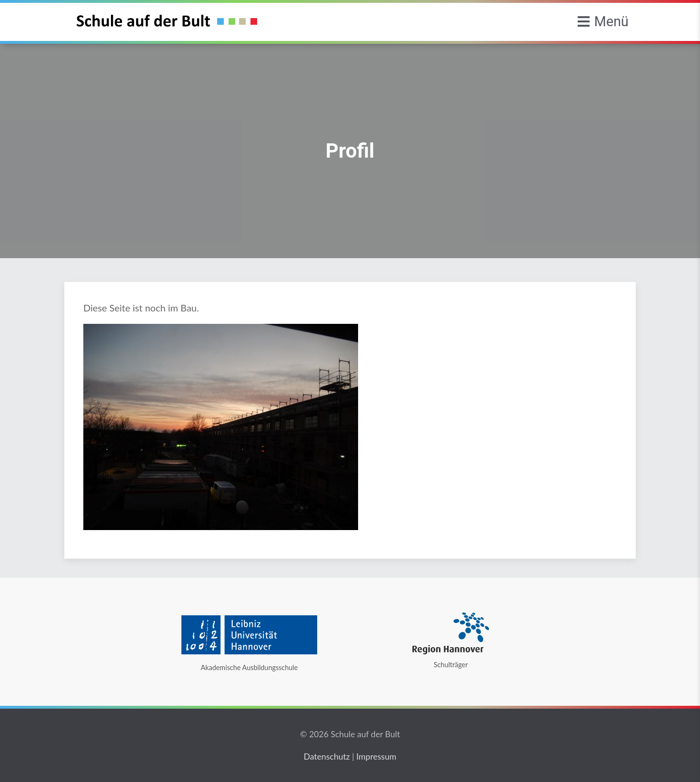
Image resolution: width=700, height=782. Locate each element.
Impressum (376, 757)
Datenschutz (327, 757)
